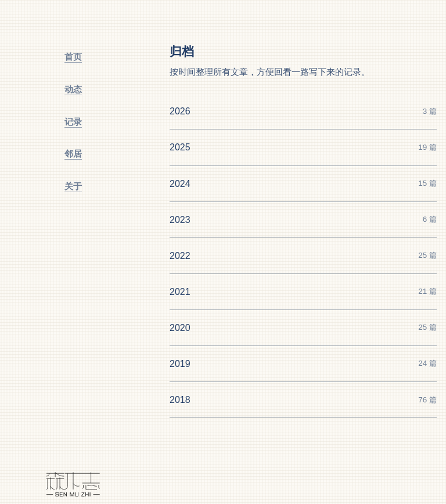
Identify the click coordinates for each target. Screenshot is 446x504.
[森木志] (73, 484)
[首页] (73, 57)
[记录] (73, 122)
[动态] (73, 89)
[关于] (73, 186)
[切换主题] (73, 293)
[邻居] (73, 154)
